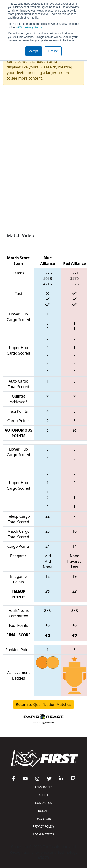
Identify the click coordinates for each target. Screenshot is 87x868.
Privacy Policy (29, 27)
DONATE (43, 811)
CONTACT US (44, 803)
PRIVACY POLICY (44, 826)
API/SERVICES (43, 787)
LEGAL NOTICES (43, 834)
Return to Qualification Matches (44, 704)
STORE (43, 819)
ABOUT (43, 795)
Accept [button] (34, 51)
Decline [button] (53, 51)
